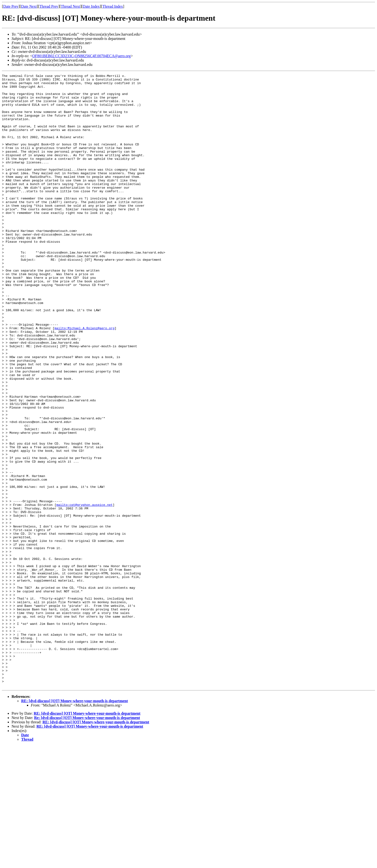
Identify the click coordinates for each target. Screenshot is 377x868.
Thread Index (113, 6)
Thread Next (70, 6)
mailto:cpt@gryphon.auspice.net (84, 591)
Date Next (29, 6)
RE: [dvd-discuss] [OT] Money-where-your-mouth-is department (75, 823)
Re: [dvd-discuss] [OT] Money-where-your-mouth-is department (87, 840)
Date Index (91, 6)
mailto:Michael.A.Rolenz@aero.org (84, 379)
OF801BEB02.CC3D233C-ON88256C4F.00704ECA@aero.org (81, 56)
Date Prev (11, 6)
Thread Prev (49, 6)
